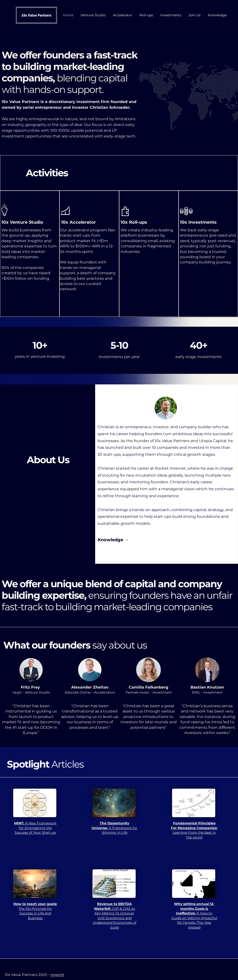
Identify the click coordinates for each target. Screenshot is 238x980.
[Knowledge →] (113, 540)
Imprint (57, 975)
